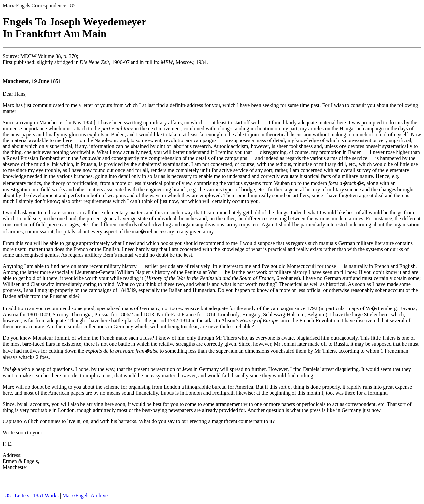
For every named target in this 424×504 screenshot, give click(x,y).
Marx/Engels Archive (85, 496)
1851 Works (46, 496)
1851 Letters (16, 496)
